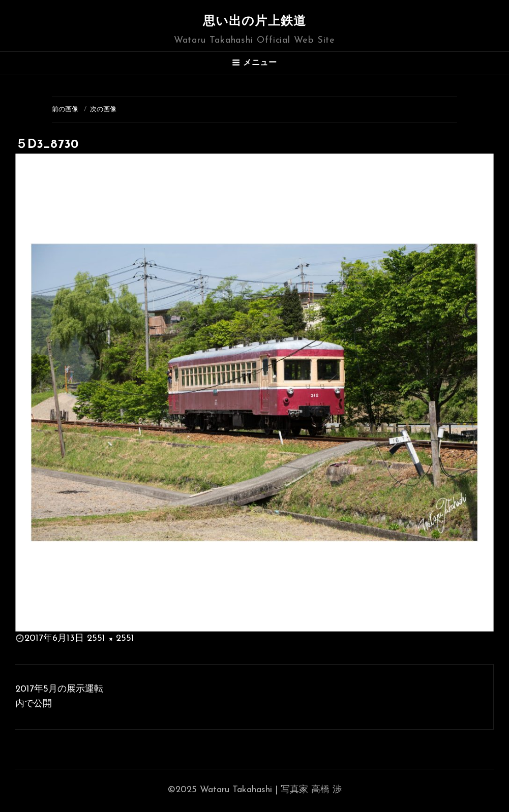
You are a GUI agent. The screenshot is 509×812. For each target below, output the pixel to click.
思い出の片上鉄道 (255, 22)
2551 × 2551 (111, 638)
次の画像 (103, 110)
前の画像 (65, 110)
